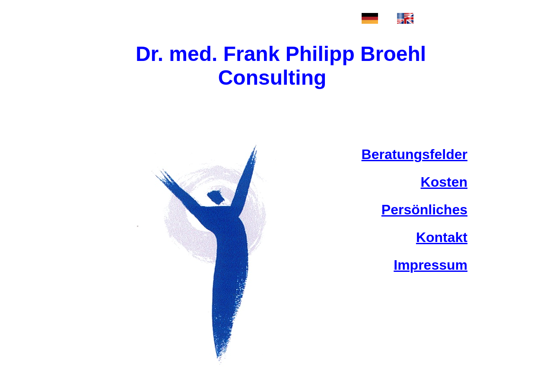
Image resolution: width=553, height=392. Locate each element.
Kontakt (442, 237)
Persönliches (424, 210)
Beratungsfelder (415, 154)
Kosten (444, 182)
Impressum (431, 265)
